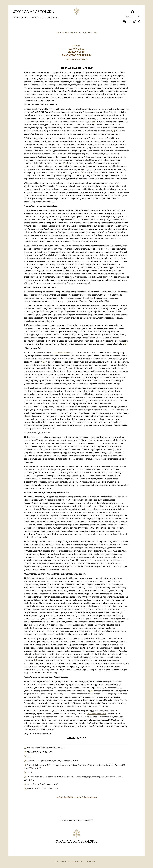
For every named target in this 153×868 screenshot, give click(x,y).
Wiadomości (24, 18)
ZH (95, 32)
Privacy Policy (90, 862)
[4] (82, 172)
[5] (125, 344)
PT (90, 32)
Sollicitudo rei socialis (96, 714)
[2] (113, 131)
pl (14, 18)
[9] (92, 691)
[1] (94, 121)
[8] (36, 660)
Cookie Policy (77, 862)
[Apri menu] (138, 12)
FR (72, 32)
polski (131, 18)
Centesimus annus (62, 353)
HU (77, 32)
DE (58, 32)
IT (82, 32)
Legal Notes (65, 862)
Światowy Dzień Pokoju (45, 18)
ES (68, 32)
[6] (43, 362)
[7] (68, 569)
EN (63, 32)
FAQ (57, 862)
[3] (65, 163)
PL (86, 32)
